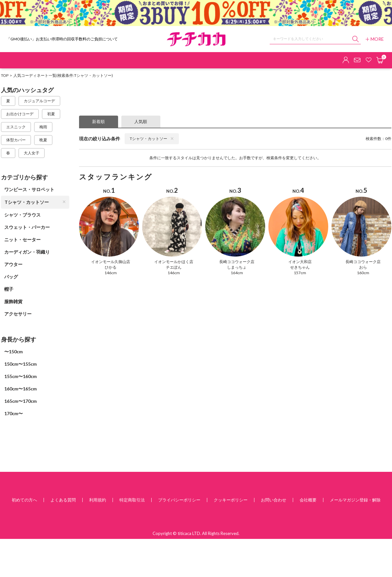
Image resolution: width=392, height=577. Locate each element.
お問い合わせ (274, 500)
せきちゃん (300, 267)
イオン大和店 (300, 262)
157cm (300, 273)
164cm (237, 273)
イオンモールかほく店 (174, 262)
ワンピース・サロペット (29, 189)
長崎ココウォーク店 (237, 262)
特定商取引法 (132, 500)
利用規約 (98, 500)
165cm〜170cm (20, 401)
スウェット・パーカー (27, 227)
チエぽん (174, 267)
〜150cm (14, 352)
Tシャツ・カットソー (35, 202)
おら (363, 267)
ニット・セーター (22, 239)
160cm (363, 273)
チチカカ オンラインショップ (196, 39)
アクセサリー (18, 314)
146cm (111, 273)
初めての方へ (24, 500)
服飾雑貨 (13, 301)
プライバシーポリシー (179, 500)
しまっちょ (237, 267)
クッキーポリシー (231, 500)
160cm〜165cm (20, 389)
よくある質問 (63, 500)
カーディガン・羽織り (27, 252)
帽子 (9, 289)
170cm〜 (14, 413)
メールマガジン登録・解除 (355, 500)
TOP (5, 75)
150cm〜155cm (20, 364)
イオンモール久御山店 (111, 262)
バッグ (11, 277)
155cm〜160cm (20, 376)
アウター (13, 264)
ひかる (111, 267)
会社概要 (308, 500)
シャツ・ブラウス (22, 215)
